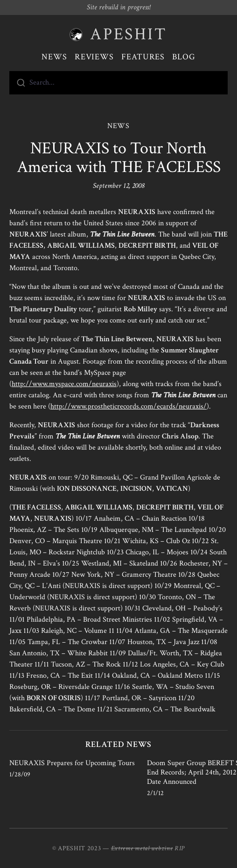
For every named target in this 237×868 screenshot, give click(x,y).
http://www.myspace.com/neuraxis (64, 384)
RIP (180, 848)
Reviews (94, 57)
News (54, 57)
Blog (184, 57)
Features (143, 57)
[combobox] (118, 83)
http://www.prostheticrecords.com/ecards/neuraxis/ (129, 406)
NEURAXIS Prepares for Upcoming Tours (72, 763)
